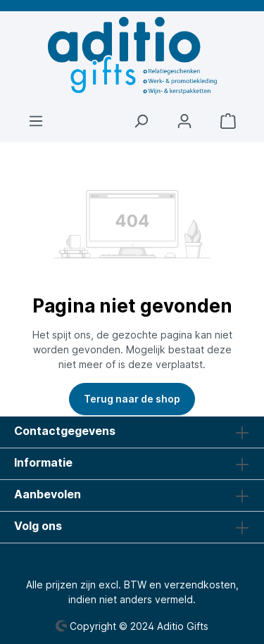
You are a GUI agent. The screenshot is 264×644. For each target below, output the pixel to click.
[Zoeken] (141, 121)
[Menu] (36, 121)
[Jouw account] (184, 121)
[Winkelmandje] (228, 121)
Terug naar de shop (132, 399)
